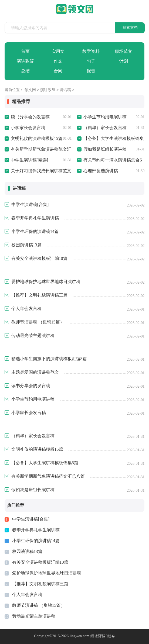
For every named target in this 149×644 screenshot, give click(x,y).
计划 (124, 61)
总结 (25, 71)
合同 (58, 71)
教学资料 (91, 51)
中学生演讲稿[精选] (30, 160)
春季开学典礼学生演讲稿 (36, 530)
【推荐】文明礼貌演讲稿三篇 (40, 584)
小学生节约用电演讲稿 (105, 117)
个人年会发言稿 (27, 595)
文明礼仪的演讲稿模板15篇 (37, 138)
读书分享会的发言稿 (30, 117)
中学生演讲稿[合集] (31, 519)
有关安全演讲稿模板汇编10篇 (40, 562)
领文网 (30, 90)
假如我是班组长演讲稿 (105, 149)
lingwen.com (79, 636)
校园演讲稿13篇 (27, 551)
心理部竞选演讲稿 (101, 171)
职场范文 (124, 51)
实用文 (58, 51)
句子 (91, 61)
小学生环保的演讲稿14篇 (36, 541)
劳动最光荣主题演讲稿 (34, 616)
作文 (58, 61)
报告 (91, 71)
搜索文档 (130, 28)
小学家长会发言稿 (28, 128)
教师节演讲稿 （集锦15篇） (39, 605)
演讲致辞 (25, 61)
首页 (25, 51)
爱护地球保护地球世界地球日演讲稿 (47, 573)
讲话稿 (65, 90)
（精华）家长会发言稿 (105, 128)
